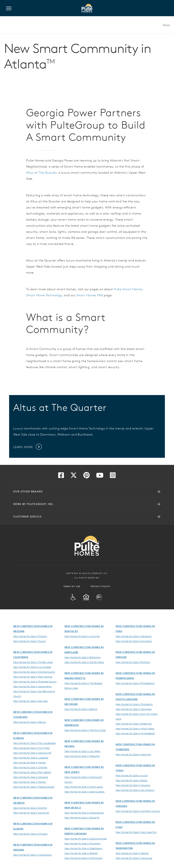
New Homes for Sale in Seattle (132, 853)
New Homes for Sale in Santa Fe (82, 817)
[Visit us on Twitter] (74, 476)
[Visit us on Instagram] (113, 476)
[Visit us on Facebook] (61, 476)
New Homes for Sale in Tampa (30, 782)
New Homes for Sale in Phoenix (30, 636)
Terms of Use (72, 586)
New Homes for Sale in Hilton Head (135, 728)
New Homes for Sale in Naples (30, 762)
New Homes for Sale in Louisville (82, 636)
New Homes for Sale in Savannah (31, 813)
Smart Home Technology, (45, 295)
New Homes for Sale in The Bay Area (33, 662)
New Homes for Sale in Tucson (30, 641)
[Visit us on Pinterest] (86, 476)
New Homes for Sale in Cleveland (134, 636)
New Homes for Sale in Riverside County (35, 681)
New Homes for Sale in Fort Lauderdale (34, 743)
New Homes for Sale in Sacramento (32, 686)
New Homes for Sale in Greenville (134, 724)
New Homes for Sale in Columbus (134, 641)
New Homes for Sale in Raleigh (81, 853)
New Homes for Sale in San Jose (30, 701)
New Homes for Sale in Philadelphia (135, 683)
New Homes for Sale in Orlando (30, 767)
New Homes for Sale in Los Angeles (32, 667)
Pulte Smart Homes (128, 289)
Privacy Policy (101, 586)
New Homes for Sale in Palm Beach (32, 772)
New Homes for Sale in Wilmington (84, 858)
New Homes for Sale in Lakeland (31, 758)
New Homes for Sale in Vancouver (134, 858)
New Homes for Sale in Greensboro (83, 848)
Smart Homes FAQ (90, 295)
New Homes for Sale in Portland (133, 662)
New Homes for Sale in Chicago (30, 834)
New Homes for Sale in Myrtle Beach (135, 733)
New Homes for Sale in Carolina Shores (86, 838)
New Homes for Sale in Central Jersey (85, 792)
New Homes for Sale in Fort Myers (31, 748)
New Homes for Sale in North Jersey (84, 787)
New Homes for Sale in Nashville (133, 754)
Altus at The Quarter (41, 173)
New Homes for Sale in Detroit (81, 709)
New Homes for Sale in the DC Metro (84, 662)
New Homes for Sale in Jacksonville (32, 753)
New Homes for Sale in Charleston (134, 704)
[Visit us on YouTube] (100, 476)
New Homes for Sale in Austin (132, 775)
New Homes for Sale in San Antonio (135, 790)
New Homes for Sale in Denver (30, 722)
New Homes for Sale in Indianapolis (32, 855)
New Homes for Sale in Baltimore (82, 657)
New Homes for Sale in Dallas (132, 780)
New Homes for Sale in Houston (133, 785)
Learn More (28, 447)
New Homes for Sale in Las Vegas (82, 751)
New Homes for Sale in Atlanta (30, 808)
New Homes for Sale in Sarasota (31, 777)
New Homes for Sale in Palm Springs (33, 677)
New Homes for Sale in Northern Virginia (138, 811)
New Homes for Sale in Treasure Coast (34, 787)
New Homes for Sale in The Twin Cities (85, 730)
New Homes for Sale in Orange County (34, 672)
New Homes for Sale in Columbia (134, 709)
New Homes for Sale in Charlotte (82, 843)
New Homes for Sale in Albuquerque (84, 813)
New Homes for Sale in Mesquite (82, 756)
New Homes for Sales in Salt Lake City (136, 832)
